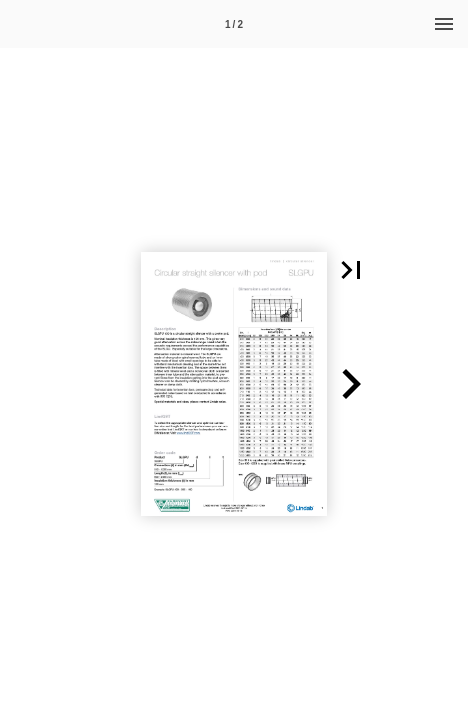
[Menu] (444, 24)
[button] (351, 270)
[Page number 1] (234, 24)
